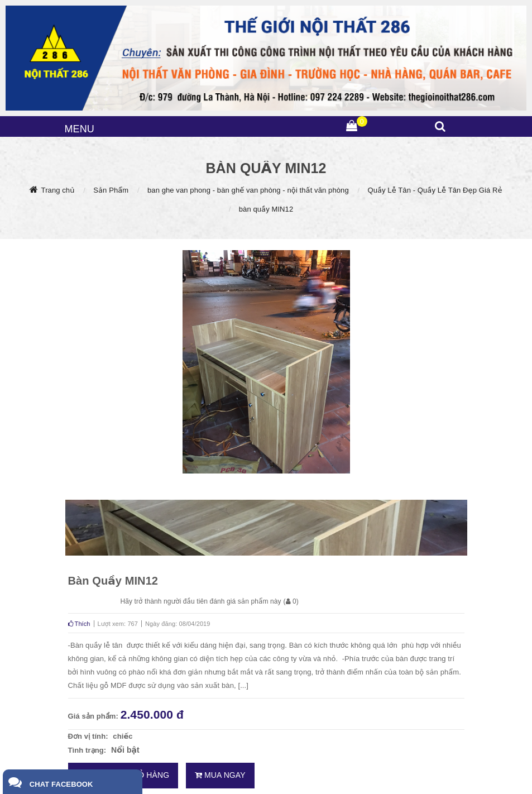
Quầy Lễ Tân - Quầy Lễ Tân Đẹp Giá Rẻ (435, 190)
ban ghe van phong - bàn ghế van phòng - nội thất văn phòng (248, 190)
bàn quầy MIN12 (266, 209)
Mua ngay (220, 775)
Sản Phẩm (111, 190)
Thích (79, 624)
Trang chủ (58, 190)
